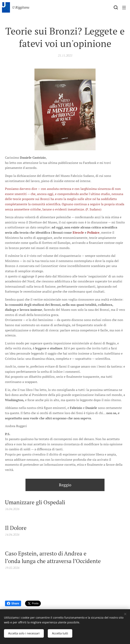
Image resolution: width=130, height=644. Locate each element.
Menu (124, 8)
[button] (116, 7)
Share (13, 603)
